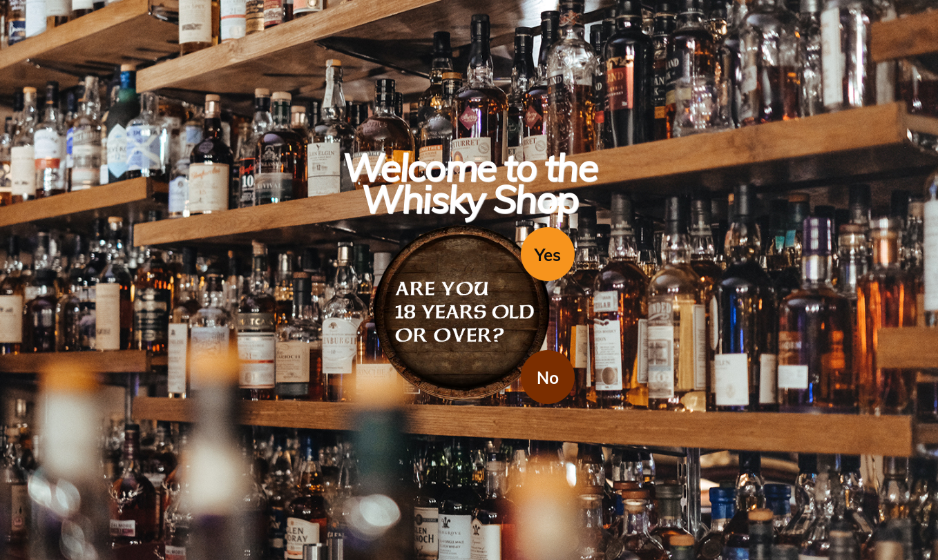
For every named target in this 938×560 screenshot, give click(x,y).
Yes (548, 255)
